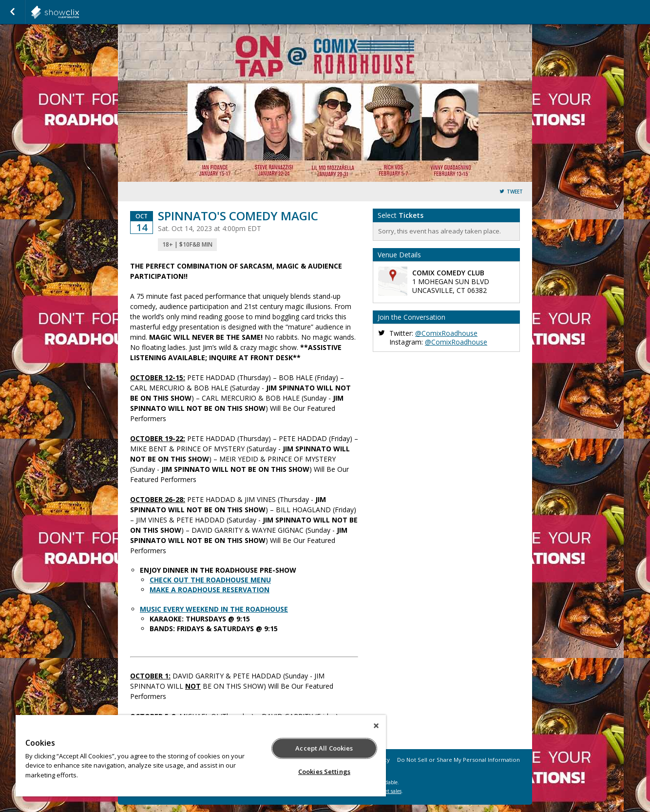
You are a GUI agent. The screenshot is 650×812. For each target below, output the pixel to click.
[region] (201, 756)
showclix (79, 12)
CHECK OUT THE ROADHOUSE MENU (210, 580)
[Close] (376, 726)
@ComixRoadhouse (446, 333)
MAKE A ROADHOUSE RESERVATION (210, 590)
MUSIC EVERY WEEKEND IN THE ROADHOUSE (214, 609)
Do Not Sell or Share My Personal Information (459, 760)
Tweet (515, 192)
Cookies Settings (324, 772)
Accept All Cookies (324, 748)
